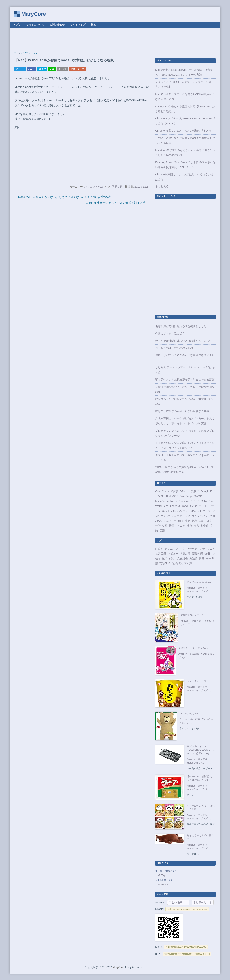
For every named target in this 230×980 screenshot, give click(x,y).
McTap (162, 875)
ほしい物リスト (178, 902)
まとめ (193, 506)
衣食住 (205, 526)
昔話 (158, 526)
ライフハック (200, 516)
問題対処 (117, 187)
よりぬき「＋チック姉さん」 (194, 648)
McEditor (163, 885)
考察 (196, 526)
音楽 (162, 531)
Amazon (191, 588)
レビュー (173, 554)
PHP (197, 501)
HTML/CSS (172, 496)
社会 (189, 526)
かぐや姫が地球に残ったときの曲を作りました (184, 341)
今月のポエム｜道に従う (170, 333)
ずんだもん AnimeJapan (200, 582)
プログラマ (204, 511)
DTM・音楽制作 (189, 491)
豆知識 (188, 563)
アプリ (17, 25)
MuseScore (162, 501)
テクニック (171, 549)
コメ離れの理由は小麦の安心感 (174, 348)
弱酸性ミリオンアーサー (193, 615)
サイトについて (35, 25)
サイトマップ (78, 25)
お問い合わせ (57, 25)
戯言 (195, 521)
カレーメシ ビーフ (197, 681)
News (174, 501)
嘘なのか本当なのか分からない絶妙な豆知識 (182, 411)
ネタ (182, 549)
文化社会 (183, 559)
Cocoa (166, 491)
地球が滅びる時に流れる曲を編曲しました (181, 326)
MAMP (198, 496)
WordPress (162, 506)
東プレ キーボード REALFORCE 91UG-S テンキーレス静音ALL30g (201, 750)
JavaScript (186, 496)
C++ (158, 491)
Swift (211, 501)
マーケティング (196, 549)
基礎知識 (197, 554)
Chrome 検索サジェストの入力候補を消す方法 (183, 131)
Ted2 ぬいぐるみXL (190, 713)
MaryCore (34, 14)
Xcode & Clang (179, 506)
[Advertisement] (115, 40)
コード (203, 506)
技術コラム (169, 559)
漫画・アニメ (177, 526)
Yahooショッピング (197, 591)
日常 (202, 559)
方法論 (193, 559)
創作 (181, 521)
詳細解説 (177, 563)
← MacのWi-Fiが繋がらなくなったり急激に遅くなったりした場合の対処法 (63, 197)
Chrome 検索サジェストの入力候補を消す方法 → (118, 203)
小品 (188, 521)
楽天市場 (203, 588)
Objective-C (185, 501)
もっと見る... (163, 186)
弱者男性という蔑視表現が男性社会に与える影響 (185, 380)
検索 (93, 25)
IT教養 (159, 549)
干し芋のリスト (203, 902)
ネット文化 (169, 511)
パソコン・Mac (94, 187)
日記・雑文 (205, 521)
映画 (165, 526)
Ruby (204, 501)
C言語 (175, 491)
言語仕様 (165, 563)
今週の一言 (170, 521)
